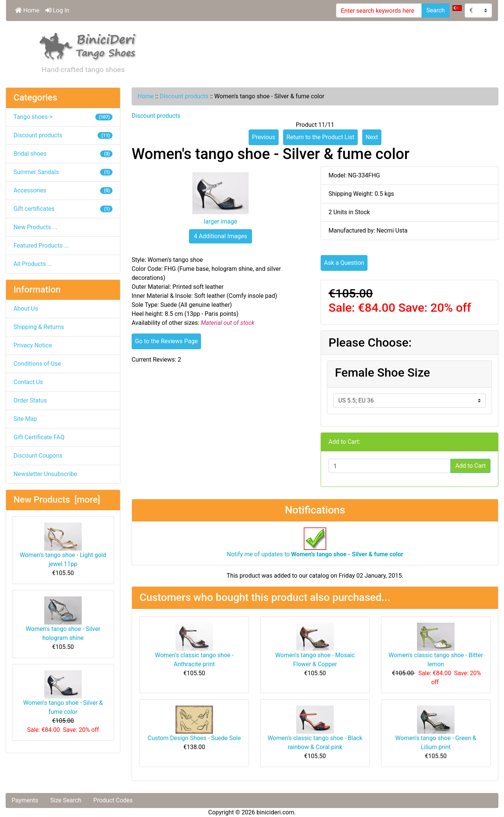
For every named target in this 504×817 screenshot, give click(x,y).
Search (436, 10)
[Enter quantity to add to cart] (390, 466)
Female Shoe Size (382, 372)
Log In (57, 10)
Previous (264, 137)
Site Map (25, 419)
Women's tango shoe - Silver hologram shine (63, 619)
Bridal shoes (63, 154)
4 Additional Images (220, 236)
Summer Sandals (63, 172)
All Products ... (33, 264)
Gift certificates (63, 209)
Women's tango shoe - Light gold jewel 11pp (63, 545)
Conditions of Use (37, 364)
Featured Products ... (41, 246)
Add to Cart (470, 466)
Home (27, 10)
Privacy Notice (33, 345)
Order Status (30, 400)
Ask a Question (344, 263)
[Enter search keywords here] (379, 11)
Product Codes (113, 800)
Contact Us (28, 382)
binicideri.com (275, 812)
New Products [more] (57, 500)
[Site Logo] (88, 45)
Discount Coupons (38, 456)
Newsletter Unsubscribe (45, 474)
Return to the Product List (320, 137)
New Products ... (35, 227)
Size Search (66, 800)
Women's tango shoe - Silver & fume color (63, 693)
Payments (25, 800)
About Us (26, 309)
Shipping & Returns (39, 327)
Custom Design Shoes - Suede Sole (194, 738)
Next (372, 137)
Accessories (63, 190)
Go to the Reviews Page (166, 341)
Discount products (184, 96)
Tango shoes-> (63, 117)
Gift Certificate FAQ (39, 437)
